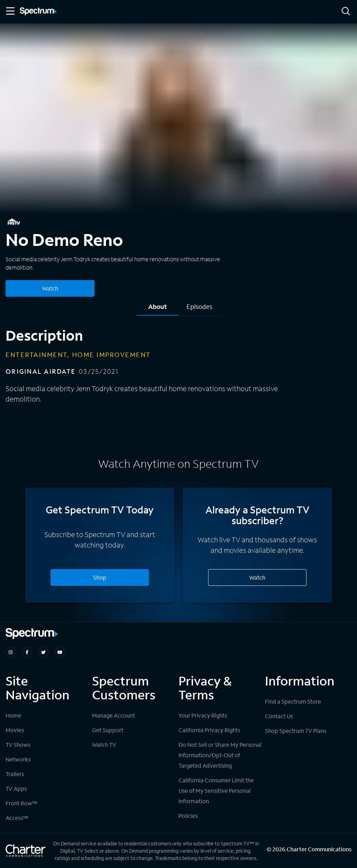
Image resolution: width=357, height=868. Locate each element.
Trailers (15, 774)
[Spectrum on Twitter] (43, 652)
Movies (15, 730)
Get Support (108, 730)
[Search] (346, 12)
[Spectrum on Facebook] (27, 652)
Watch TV (104, 745)
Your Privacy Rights (203, 715)
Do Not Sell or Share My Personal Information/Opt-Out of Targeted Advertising (220, 755)
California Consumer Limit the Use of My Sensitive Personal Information (216, 790)
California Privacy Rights (209, 730)
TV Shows (18, 745)
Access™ (17, 818)
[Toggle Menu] (10, 11)
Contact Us (279, 716)
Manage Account (113, 715)
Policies (188, 816)
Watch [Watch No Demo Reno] (50, 288)
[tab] (158, 309)
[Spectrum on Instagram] (11, 652)
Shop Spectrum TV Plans (296, 731)
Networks (18, 759)
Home (13, 715)
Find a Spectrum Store (293, 701)
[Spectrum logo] (38, 12)
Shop (100, 577)
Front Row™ (21, 803)
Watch (257, 577)
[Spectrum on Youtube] (60, 652)
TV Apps (16, 788)
